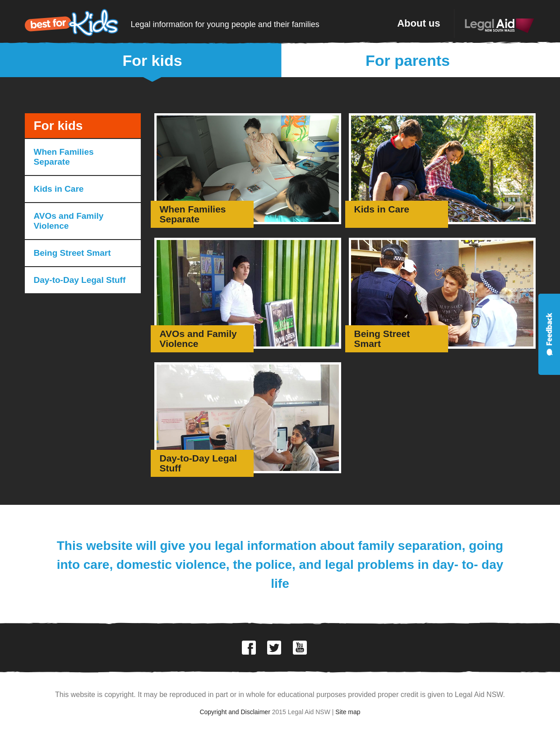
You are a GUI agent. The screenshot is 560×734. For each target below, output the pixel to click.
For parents (408, 60)
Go (248, 169)
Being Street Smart (72, 253)
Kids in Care (59, 189)
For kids (152, 60)
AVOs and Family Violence (69, 221)
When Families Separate (64, 157)
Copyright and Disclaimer (235, 712)
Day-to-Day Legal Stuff (80, 280)
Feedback (549, 334)
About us (419, 23)
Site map (348, 712)
